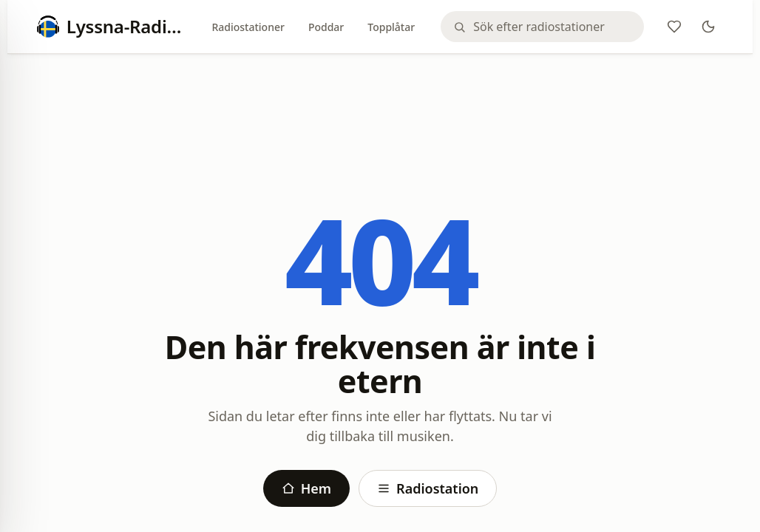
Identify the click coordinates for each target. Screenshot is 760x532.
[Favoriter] (674, 27)
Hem (306, 488)
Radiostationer (248, 27)
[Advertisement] (380, 105)
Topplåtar (391, 27)
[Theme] (708, 27)
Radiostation (428, 488)
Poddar (326, 27)
